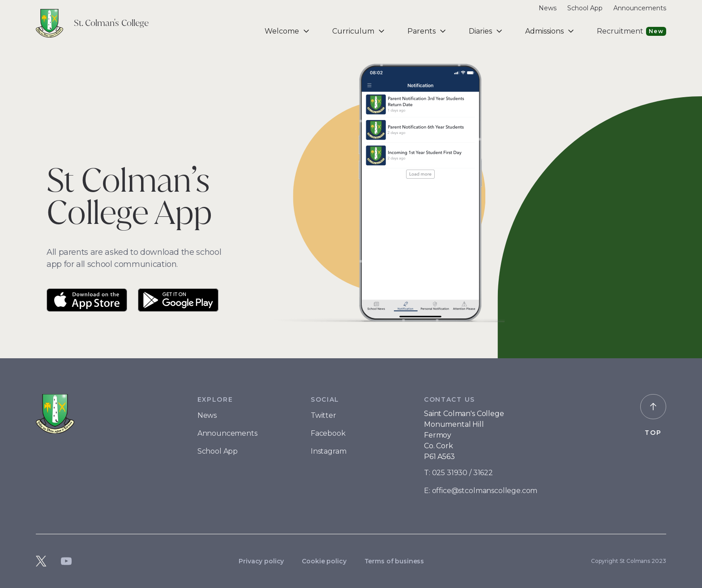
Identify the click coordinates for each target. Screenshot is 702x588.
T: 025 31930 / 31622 (458, 473)
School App (218, 451)
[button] (288, 31)
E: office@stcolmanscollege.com (481, 491)
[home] (92, 23)
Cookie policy (324, 561)
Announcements (227, 433)
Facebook (328, 433)
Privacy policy (261, 561)
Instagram (329, 451)
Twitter (323, 415)
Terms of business (394, 561)
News (207, 415)
